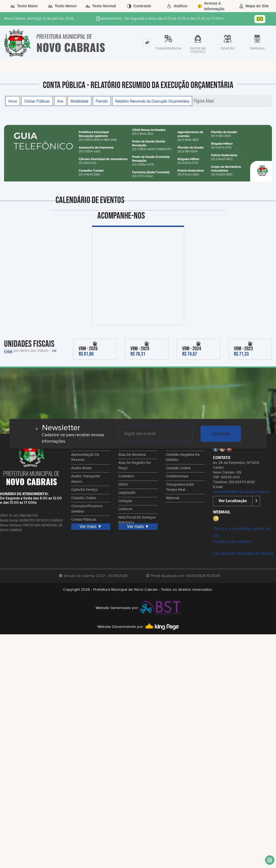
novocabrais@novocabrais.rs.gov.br (241, 492)
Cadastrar (221, 434)
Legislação (127, 493)
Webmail (172, 498)
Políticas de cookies (232, 542)
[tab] (147, 42)
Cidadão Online (84, 498)
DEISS (123, 485)
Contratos (126, 476)
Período (102, 101)
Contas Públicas (37, 101)
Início (13, 101)
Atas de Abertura (132, 455)
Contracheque (177, 476)
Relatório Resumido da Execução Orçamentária (152, 101)
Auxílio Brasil (81, 468)
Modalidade (80, 101)
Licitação (125, 501)
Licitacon (125, 509)
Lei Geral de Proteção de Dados (243, 553)
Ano (60, 101)
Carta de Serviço (84, 490)
